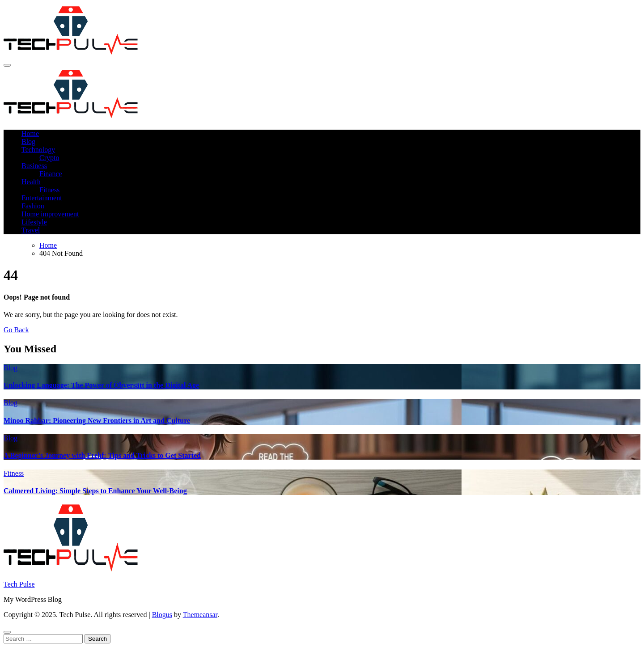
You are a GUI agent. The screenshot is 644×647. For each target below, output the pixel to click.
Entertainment (42, 198)
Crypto (49, 158)
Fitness (49, 190)
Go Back (16, 330)
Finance (51, 174)
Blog (28, 142)
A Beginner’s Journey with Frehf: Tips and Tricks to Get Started (102, 455)
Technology (38, 150)
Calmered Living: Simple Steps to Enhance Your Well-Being (95, 491)
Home (30, 133)
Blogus (162, 615)
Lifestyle (34, 222)
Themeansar (200, 615)
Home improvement (50, 214)
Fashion (33, 206)
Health (31, 182)
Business (34, 166)
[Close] (7, 632)
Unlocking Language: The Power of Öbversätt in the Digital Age (101, 385)
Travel (31, 230)
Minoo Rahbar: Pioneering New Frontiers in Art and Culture (97, 421)
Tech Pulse (19, 584)
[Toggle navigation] (7, 65)
